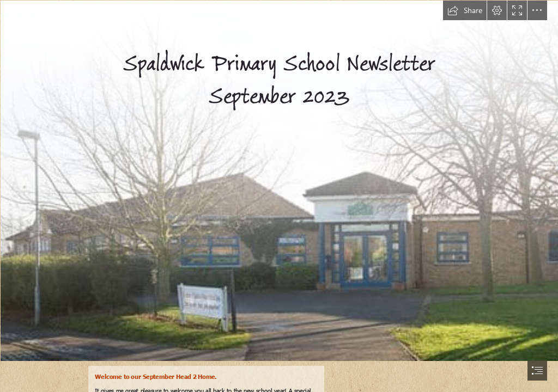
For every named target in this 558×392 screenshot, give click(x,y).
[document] (279, 196)
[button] (465, 10)
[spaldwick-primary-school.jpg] (279, 180)
